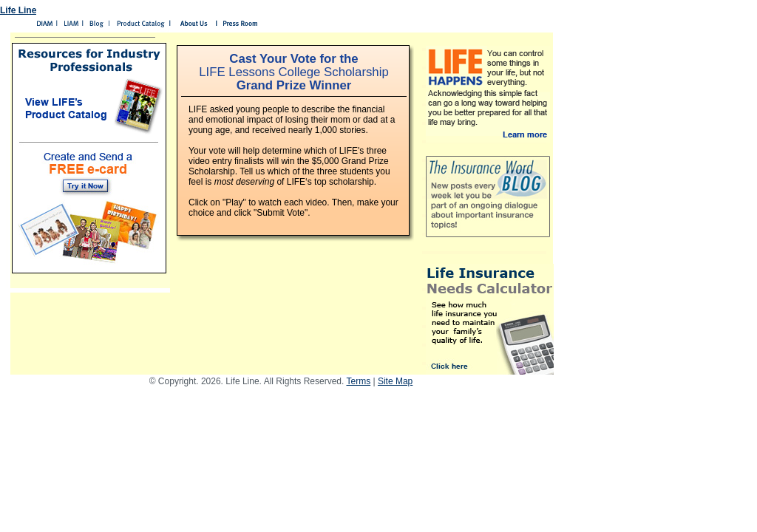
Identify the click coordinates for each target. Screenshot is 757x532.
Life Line (18, 10)
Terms (358, 381)
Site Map (395, 381)
